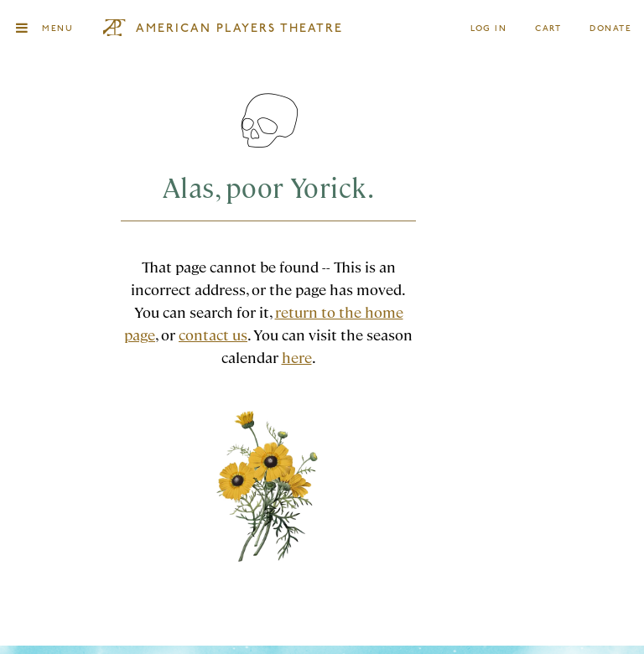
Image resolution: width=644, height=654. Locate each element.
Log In (489, 29)
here (297, 357)
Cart (548, 29)
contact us (213, 334)
